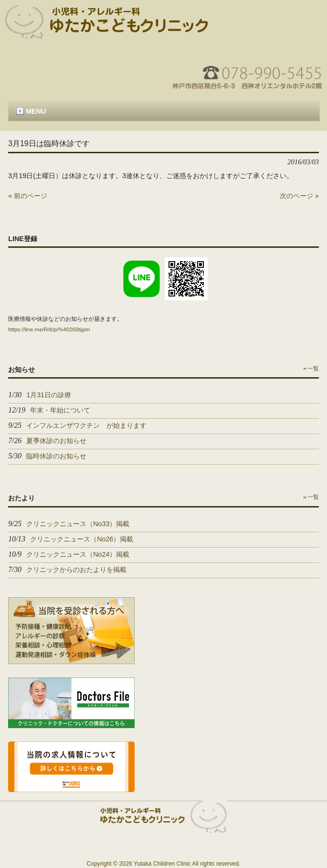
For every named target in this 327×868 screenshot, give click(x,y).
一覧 (313, 369)
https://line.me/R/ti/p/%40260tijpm (49, 329)
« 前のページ (28, 196)
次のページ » (299, 196)
